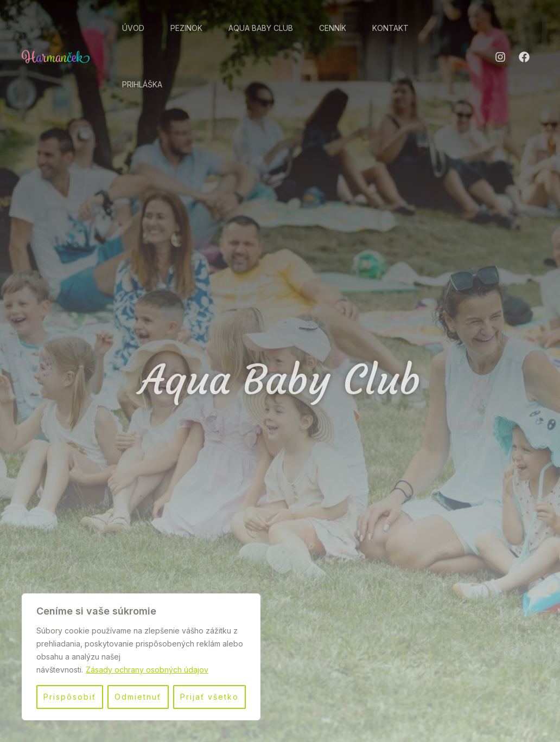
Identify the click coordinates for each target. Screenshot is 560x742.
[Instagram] (500, 57)
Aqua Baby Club (261, 28)
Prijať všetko (209, 697)
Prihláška (142, 84)
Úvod (133, 28)
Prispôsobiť (70, 697)
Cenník (333, 28)
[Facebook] (524, 57)
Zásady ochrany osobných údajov (147, 670)
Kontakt (390, 28)
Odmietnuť (138, 697)
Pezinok (186, 28)
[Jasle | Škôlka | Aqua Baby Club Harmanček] (56, 55)
